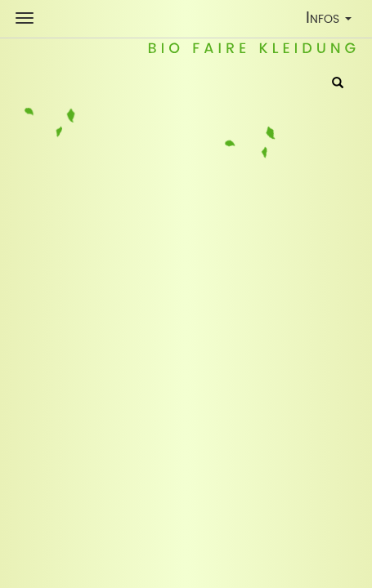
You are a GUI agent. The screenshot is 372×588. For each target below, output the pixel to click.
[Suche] (338, 84)
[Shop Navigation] (25, 18)
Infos (332, 21)
